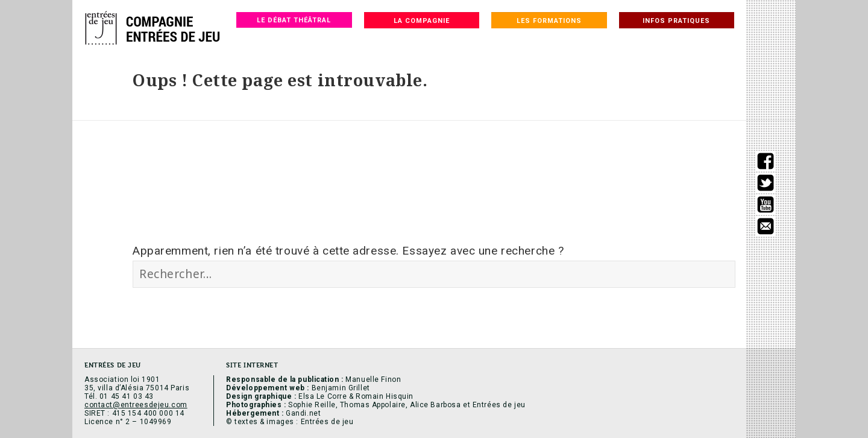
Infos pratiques (676, 21)
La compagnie (422, 21)
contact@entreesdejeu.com (136, 405)
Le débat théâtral (294, 20)
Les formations (549, 21)
